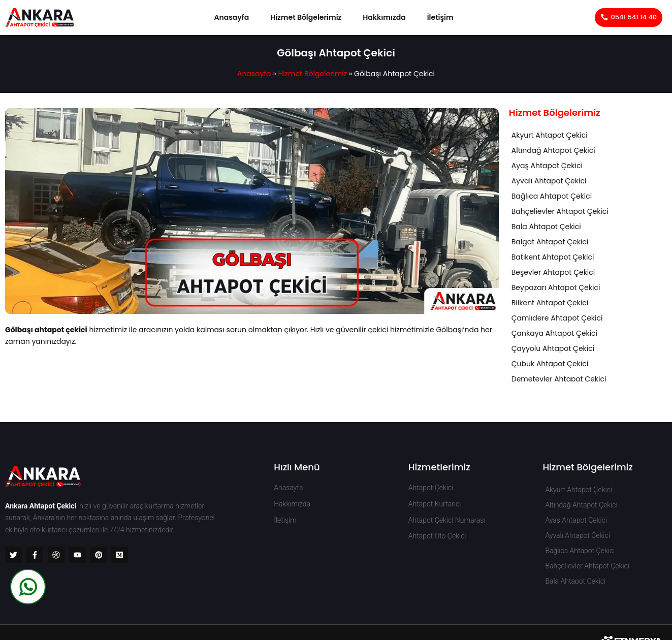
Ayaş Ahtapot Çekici (547, 166)
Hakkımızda (384, 17)
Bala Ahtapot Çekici (546, 227)
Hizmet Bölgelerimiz (306, 17)
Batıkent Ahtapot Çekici (553, 257)
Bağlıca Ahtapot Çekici (552, 196)
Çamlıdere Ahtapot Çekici (557, 318)
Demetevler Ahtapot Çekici (559, 379)
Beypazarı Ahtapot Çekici (556, 287)
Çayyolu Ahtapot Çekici (553, 348)
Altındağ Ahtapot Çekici (553, 150)
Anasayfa (231, 17)
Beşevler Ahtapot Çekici (553, 272)
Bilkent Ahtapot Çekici (550, 303)
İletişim (440, 17)
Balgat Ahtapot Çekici (550, 242)
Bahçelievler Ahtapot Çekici (560, 211)
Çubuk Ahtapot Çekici (550, 364)
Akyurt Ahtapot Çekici (550, 135)
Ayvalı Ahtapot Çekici (549, 181)
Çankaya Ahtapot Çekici (554, 333)
